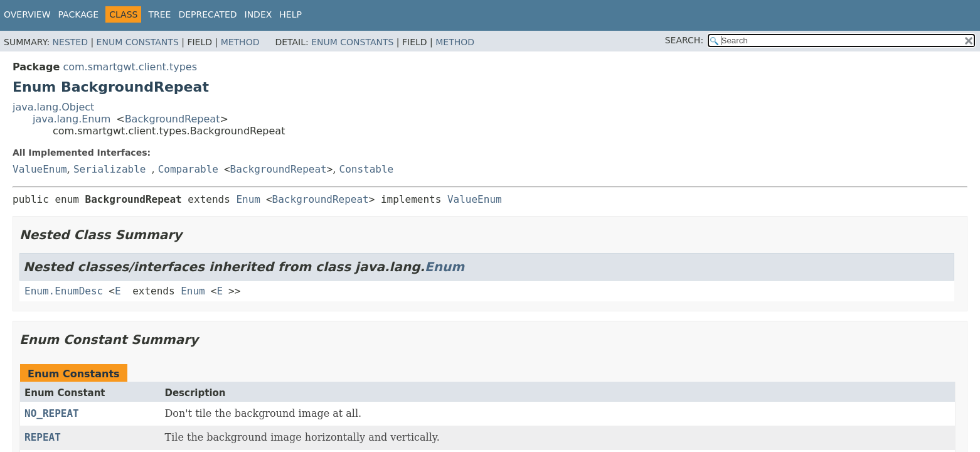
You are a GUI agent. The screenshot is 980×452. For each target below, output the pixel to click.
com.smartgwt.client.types (130, 67)
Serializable (110, 169)
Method (240, 42)
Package (79, 14)
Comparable (188, 169)
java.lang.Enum (72, 119)
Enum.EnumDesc (64, 291)
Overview (27, 14)
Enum (248, 199)
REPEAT (43, 437)
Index (258, 14)
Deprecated (207, 14)
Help (290, 14)
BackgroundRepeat (173, 119)
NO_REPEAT (52, 413)
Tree (159, 14)
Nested (70, 42)
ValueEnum (40, 169)
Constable (367, 169)
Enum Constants (138, 42)
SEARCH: (684, 40)
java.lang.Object (53, 107)
